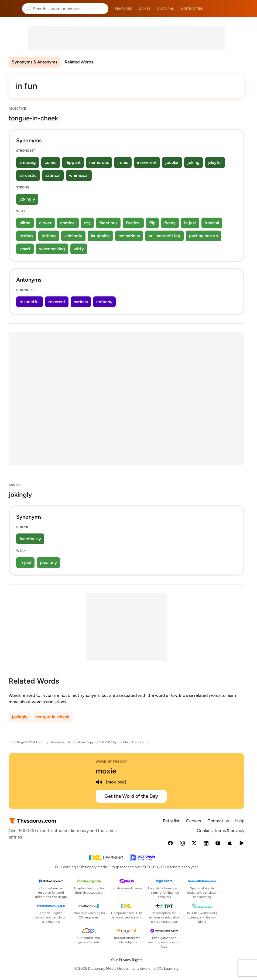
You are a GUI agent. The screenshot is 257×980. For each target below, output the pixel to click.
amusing (28, 162)
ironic (123, 162)
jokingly (27, 199)
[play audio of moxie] (99, 782)
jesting (26, 236)
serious (81, 302)
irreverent (147, 162)
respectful (30, 302)
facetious (108, 223)
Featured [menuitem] (124, 9)
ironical (212, 223)
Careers (193, 821)
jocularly (48, 562)
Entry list (171, 821)
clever (45, 223)
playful (215, 162)
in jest (190, 223)
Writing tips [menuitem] (192, 9)
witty (79, 249)
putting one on (203, 236)
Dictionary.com (245, 9)
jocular (172, 162)
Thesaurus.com (12, 9)
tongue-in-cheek (53, 717)
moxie (106, 771)
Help (240, 821)
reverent (57, 302)
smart (25, 249)
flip (152, 223)
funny (170, 223)
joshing (49, 236)
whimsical (79, 175)
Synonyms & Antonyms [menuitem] (35, 62)
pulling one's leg (164, 236)
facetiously (30, 539)
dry (87, 223)
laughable (100, 236)
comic (51, 162)
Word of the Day (112, 762)
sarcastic (28, 175)
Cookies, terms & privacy (221, 831)
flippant (73, 162)
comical (68, 223)
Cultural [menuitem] (165, 9)
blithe (25, 223)
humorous (99, 162)
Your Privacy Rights (127, 960)
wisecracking (52, 249)
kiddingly (73, 236)
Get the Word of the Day (131, 796)
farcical (133, 223)
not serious (129, 236)
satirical (53, 175)
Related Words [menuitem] (79, 62)
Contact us (218, 821)
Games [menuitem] (145, 9)
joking (193, 162)
